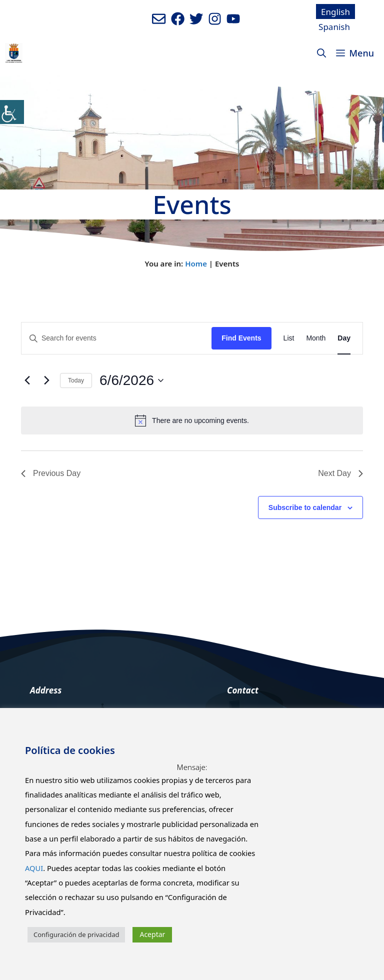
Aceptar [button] (152, 934)
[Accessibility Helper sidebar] (12, 112)
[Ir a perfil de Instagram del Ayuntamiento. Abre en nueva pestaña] (215, 19)
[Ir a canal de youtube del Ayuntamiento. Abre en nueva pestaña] (233, 19)
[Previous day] (27, 380)
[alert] (192, 420)
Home (196, 263)
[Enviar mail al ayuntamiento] (159, 19)
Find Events (241, 338)
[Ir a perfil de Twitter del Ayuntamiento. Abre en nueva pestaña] (196, 19)
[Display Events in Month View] (316, 338)
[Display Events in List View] (289, 338)
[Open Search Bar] (321, 53)
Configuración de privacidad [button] (76, 934)
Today (76, 380)
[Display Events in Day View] (344, 338)
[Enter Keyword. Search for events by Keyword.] (116, 338)
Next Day (340, 473)
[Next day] (46, 380)
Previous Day (51, 473)
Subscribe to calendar (305, 507)
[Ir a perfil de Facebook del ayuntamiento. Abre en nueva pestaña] (178, 19)
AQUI (34, 868)
